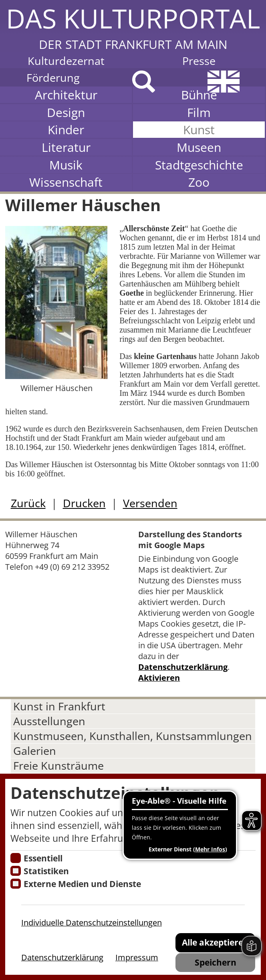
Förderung (53, 78)
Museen (199, 147)
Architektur (66, 95)
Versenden (150, 503)
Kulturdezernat (66, 61)
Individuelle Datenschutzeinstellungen (92, 923)
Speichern (216, 962)
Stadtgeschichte (199, 165)
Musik (66, 165)
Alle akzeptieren (215, 942)
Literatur (66, 147)
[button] (133, 26)
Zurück (28, 503)
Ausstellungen (49, 721)
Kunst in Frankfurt (59, 706)
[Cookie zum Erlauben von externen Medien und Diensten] (15, 884)
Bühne (199, 95)
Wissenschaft (66, 182)
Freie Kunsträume (58, 766)
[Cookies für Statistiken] (15, 871)
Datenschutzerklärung (183, 667)
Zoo (199, 182)
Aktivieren (159, 678)
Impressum (137, 957)
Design (66, 112)
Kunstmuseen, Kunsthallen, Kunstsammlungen (133, 736)
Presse (199, 61)
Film (199, 112)
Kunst (199, 130)
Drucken (84, 503)
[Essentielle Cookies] (15, 858)
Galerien (35, 751)
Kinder (66, 130)
